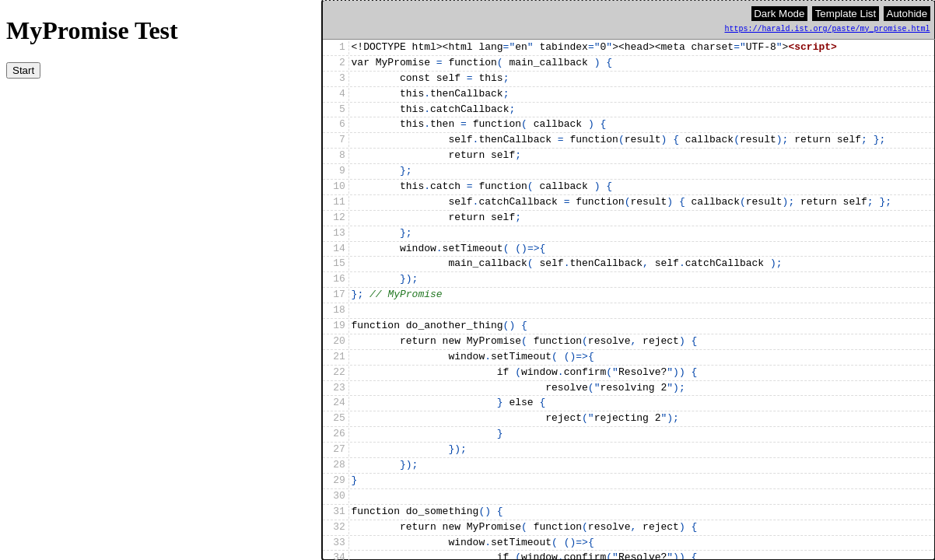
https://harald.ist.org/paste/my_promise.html (828, 30)
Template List (846, 14)
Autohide (907, 14)
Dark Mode (779, 14)
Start (23, 70)
